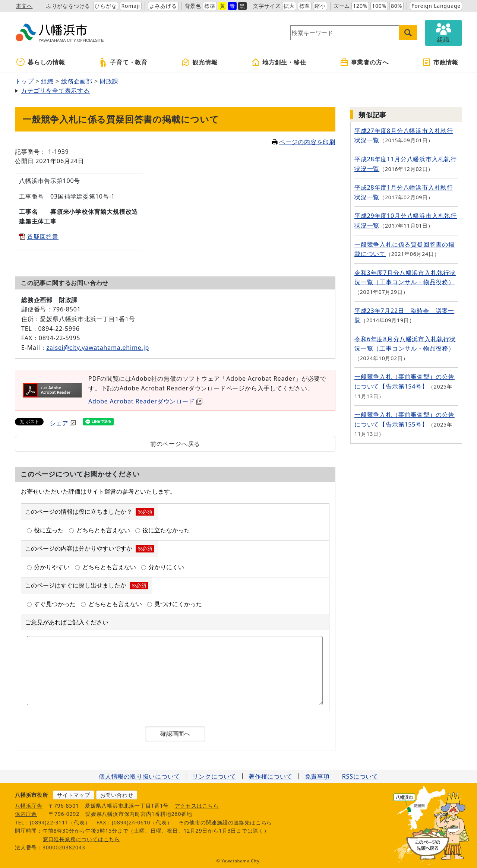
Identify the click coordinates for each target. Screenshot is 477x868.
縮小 (320, 6)
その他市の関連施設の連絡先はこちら (225, 822)
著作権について (271, 776)
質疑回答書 (43, 237)
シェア (63, 423)
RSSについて (360, 776)
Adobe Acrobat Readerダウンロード (145, 401)
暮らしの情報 (41, 62)
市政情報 (440, 62)
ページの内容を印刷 (304, 142)
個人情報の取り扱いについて (139, 776)
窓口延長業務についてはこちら (81, 839)
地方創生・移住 (279, 62)
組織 (47, 81)
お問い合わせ (117, 795)
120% (360, 6)
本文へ (24, 6)
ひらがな (106, 6)
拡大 (289, 6)
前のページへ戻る (175, 444)
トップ (24, 81)
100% (379, 6)
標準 (210, 6)
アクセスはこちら (197, 806)
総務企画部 (77, 81)
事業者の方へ (364, 62)
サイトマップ (74, 795)
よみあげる (163, 6)
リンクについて (214, 776)
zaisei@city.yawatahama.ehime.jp (98, 348)
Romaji (130, 6)
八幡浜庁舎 (29, 806)
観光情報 (199, 62)
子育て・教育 (123, 62)
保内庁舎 (26, 814)
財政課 (109, 81)
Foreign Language (436, 6)
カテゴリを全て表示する (55, 91)
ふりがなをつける (68, 6)
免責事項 (317, 776)
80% (397, 6)
